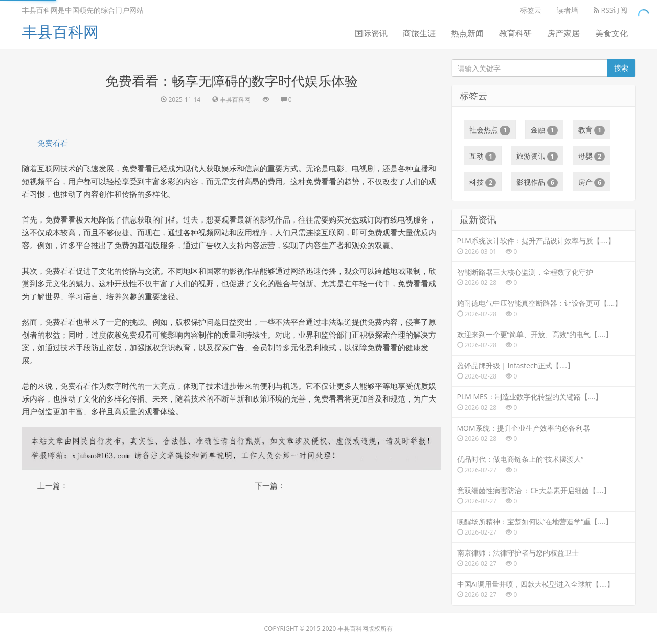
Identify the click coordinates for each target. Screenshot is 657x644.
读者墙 (568, 10)
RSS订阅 (611, 10)
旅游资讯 (537, 156)
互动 (483, 156)
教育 (592, 130)
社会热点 (490, 130)
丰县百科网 (60, 31)
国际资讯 (371, 33)
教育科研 (515, 33)
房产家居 (563, 33)
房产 (592, 182)
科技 (483, 182)
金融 (544, 130)
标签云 (531, 10)
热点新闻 (467, 33)
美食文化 (611, 33)
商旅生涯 (419, 33)
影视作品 (537, 182)
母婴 (592, 156)
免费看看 (53, 143)
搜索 (621, 68)
